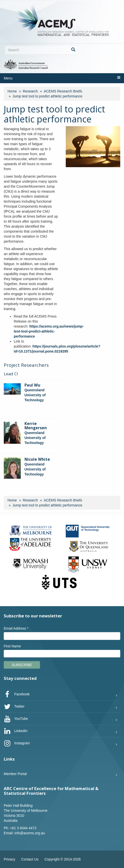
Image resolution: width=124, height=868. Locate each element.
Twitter (14, 707)
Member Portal (15, 774)
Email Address (16, 628)
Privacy (9, 859)
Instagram (17, 743)
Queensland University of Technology (35, 395)
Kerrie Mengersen (36, 426)
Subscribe (22, 665)
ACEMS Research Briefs (63, 91)
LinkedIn (16, 731)
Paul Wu (32, 385)
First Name (12, 646)
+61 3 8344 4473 (23, 828)
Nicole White (37, 459)
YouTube (16, 719)
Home (12, 91)
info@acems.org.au (30, 833)
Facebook (17, 694)
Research (30, 91)
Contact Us (30, 859)
